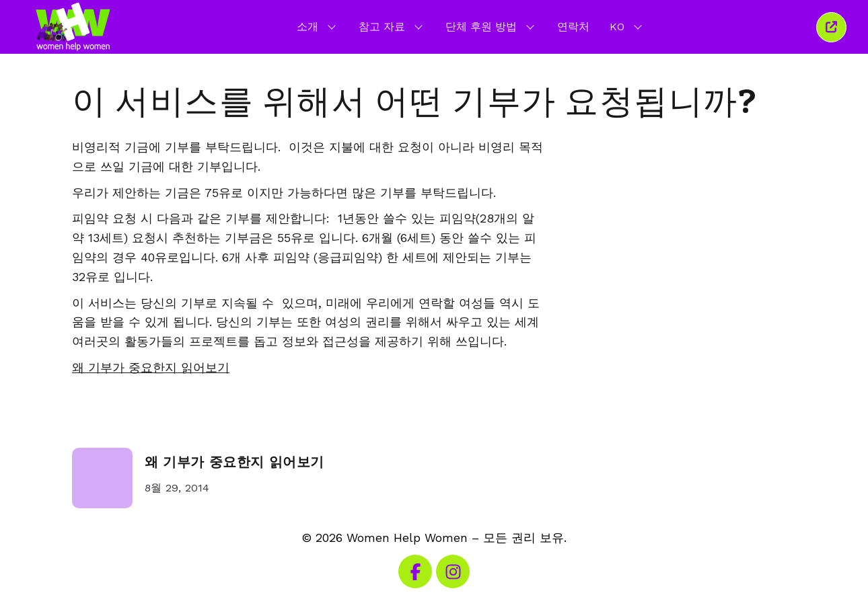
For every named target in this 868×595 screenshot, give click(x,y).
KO (627, 26)
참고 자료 (392, 26)
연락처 (573, 27)
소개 (318, 26)
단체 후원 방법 (491, 26)
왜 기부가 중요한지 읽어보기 (234, 462)
